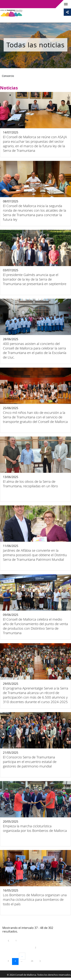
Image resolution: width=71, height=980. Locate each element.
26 (33, 961)
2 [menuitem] (38, 947)
